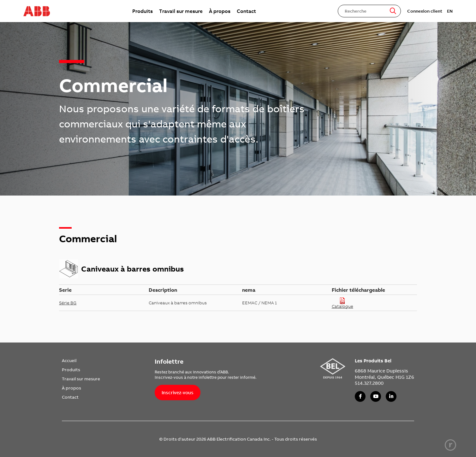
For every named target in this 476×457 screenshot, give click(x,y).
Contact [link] (246, 11)
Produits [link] (143, 11)
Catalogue (342, 303)
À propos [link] (220, 11)
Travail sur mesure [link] (181, 11)
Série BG (68, 303)
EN (450, 11)
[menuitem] (143, 11)
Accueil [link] (69, 360)
